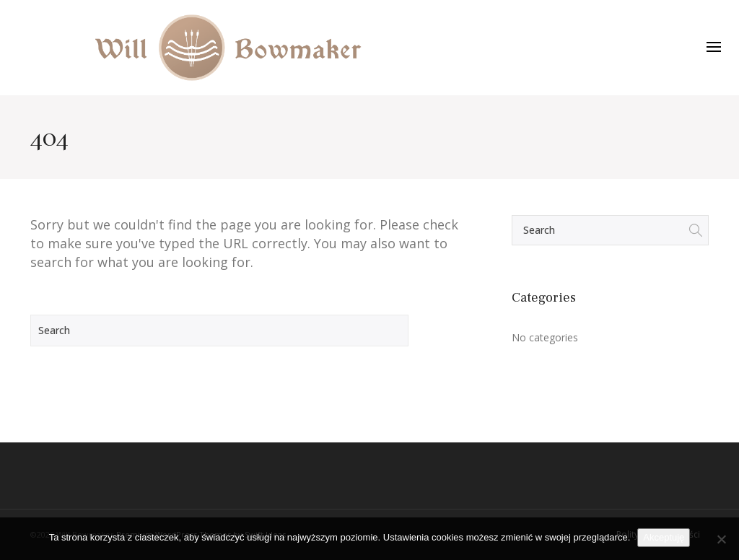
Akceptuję (664, 537)
